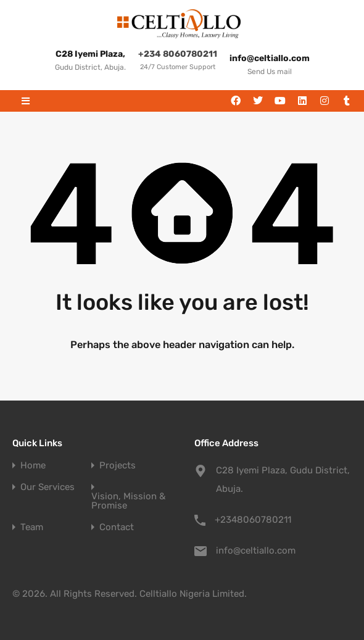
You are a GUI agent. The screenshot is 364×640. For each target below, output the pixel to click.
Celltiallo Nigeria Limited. (193, 594)
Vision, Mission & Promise (128, 501)
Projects (118, 466)
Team (32, 527)
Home (33, 466)
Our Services (48, 487)
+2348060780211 (253, 520)
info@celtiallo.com (256, 551)
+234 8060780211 (178, 54)
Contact (117, 527)
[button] (26, 101)
